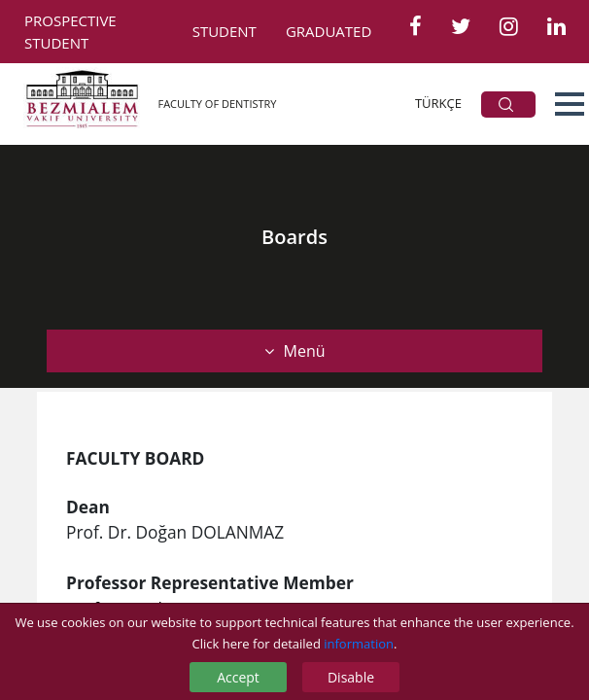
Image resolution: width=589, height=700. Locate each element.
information (359, 644)
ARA (506, 105)
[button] (570, 104)
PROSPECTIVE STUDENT (70, 32)
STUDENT (225, 31)
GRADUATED (329, 31)
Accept (238, 677)
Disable (351, 677)
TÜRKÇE (438, 103)
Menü (295, 351)
